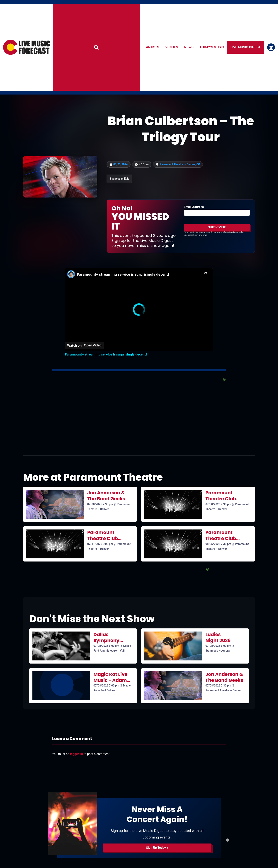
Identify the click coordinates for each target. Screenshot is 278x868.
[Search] (96, 47)
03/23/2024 (121, 164)
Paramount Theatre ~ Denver (223, 690)
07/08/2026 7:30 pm (100, 504)
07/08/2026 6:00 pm (106, 646)
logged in (76, 754)
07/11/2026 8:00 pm (100, 544)
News (189, 47)
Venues (172, 47)
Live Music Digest (246, 47)
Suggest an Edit (119, 179)
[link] (71, 274)
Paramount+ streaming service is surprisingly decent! (123, 274)
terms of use (223, 232)
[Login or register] (271, 47)
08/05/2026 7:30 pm (218, 544)
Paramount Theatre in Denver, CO (180, 164)
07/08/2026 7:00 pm (106, 686)
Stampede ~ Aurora (217, 651)
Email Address (194, 207)
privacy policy (238, 232)
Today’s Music (212, 47)
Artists (153, 47)
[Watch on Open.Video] (84, 345)
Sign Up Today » (157, 848)
